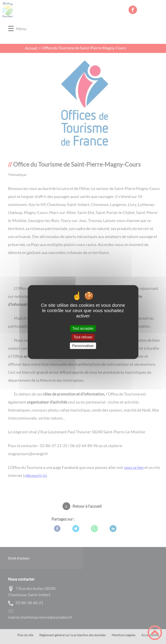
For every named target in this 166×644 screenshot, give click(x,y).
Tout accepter (83, 328)
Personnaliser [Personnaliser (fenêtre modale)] (83, 346)
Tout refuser (83, 337)
